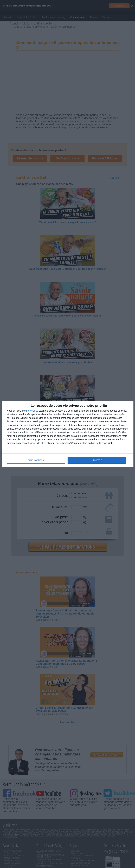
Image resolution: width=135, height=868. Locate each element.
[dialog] (68, 434)
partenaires (32, 411)
